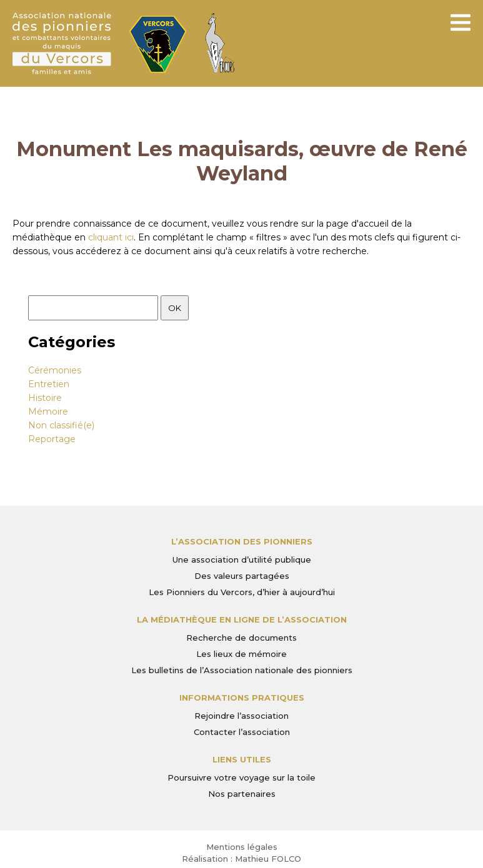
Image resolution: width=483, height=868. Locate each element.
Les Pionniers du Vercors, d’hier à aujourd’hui (242, 592)
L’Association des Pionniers (242, 541)
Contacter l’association (242, 732)
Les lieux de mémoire (241, 654)
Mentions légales (242, 847)
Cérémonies (55, 370)
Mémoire (48, 412)
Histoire (45, 398)
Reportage (52, 439)
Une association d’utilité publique (242, 560)
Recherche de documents (241, 638)
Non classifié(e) (61, 425)
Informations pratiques (242, 698)
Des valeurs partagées (242, 576)
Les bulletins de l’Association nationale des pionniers (242, 670)
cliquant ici (111, 237)
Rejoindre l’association (241, 716)
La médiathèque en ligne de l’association (242, 619)
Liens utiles (242, 759)
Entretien (49, 384)
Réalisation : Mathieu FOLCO (241, 859)
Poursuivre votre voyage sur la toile (241, 777)
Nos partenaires (242, 794)
